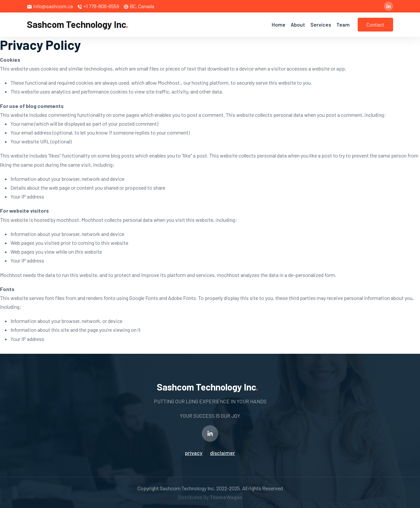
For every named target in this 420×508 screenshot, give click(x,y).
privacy (194, 453)
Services (321, 24)
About (298, 24)
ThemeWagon (226, 497)
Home (279, 24)
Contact (375, 24)
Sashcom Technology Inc (78, 24)
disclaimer (222, 453)
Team (343, 24)
